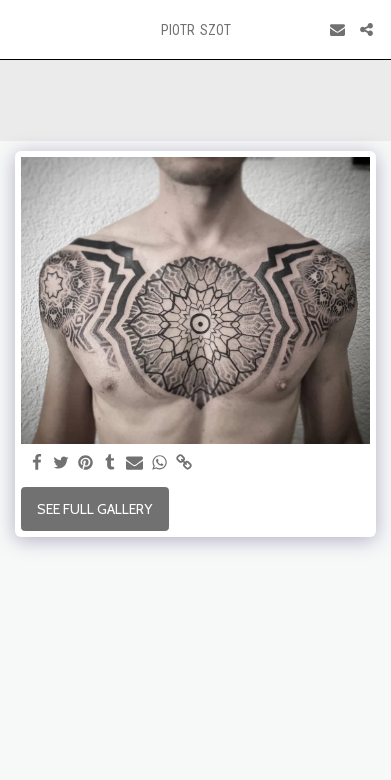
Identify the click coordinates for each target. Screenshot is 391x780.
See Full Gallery (94, 509)
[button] (22, 29)
